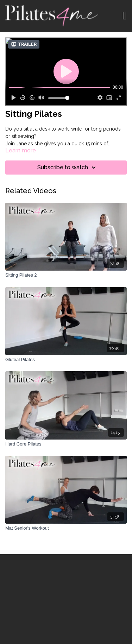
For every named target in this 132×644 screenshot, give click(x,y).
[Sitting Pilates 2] (66, 275)
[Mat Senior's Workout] (66, 528)
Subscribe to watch (68, 168)
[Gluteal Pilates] (66, 360)
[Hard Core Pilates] (66, 444)
